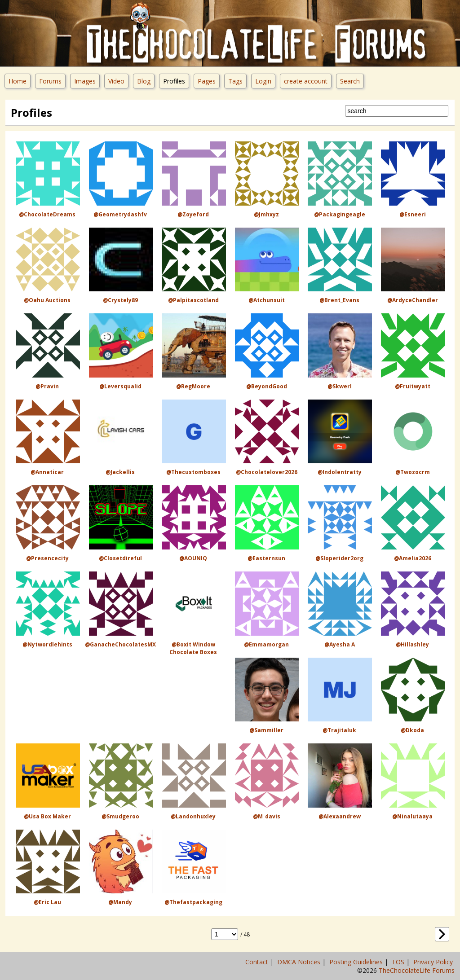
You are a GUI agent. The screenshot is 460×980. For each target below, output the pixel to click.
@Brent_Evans (339, 300)
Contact (258, 962)
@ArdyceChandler (413, 300)
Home (18, 81)
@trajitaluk (339, 730)
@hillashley (412, 644)
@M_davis (267, 816)
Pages (207, 81)
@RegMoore (193, 386)
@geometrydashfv (120, 214)
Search (350, 81)
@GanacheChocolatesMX (120, 644)
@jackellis (120, 472)
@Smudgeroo (120, 816)
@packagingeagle (340, 214)
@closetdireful (120, 558)
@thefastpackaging (193, 902)
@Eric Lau (47, 902)
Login (263, 81)
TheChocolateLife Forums (417, 970)
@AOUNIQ (193, 558)
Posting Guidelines (357, 962)
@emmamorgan (266, 644)
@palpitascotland (193, 300)
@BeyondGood (267, 386)
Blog (144, 81)
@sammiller (266, 730)
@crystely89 (120, 300)
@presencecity (47, 558)
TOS (399, 962)
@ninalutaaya (412, 816)
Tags (235, 81)
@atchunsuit (267, 300)
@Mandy (120, 902)
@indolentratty (340, 472)
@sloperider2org (339, 558)
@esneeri (413, 214)
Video (116, 81)
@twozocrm (413, 472)
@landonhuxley (193, 816)
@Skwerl (340, 386)
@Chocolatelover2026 (267, 472)
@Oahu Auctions (47, 300)
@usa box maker (47, 816)
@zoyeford (193, 214)
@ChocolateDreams (47, 214)
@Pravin (47, 386)
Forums (50, 81)
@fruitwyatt (413, 386)
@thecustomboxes (193, 472)
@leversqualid (120, 386)
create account (306, 81)
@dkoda (412, 730)
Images (85, 81)
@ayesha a (340, 644)
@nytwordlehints (47, 644)
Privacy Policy (434, 962)
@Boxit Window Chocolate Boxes (193, 648)
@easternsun (266, 558)
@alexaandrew (340, 816)
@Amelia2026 (413, 558)
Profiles (174, 81)
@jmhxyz (266, 214)
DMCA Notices (300, 962)
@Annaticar (47, 472)
